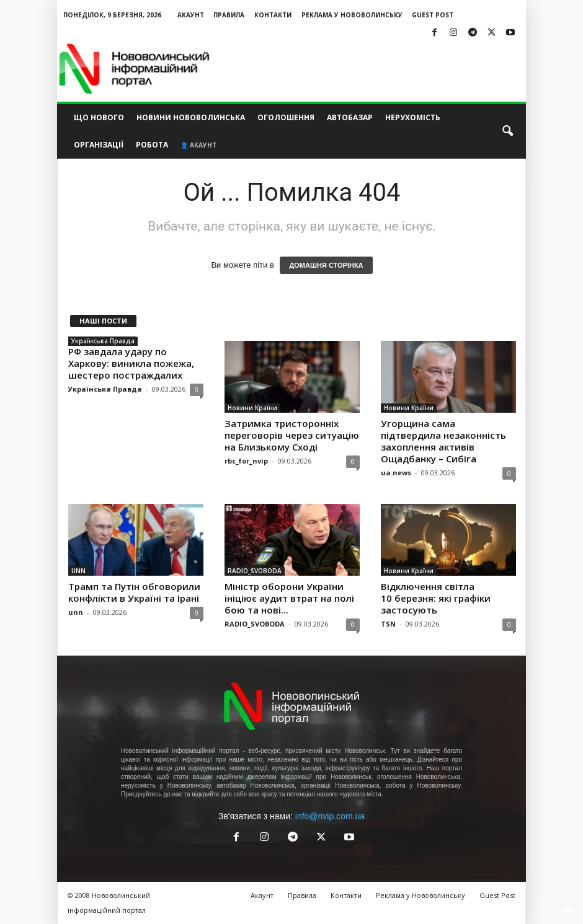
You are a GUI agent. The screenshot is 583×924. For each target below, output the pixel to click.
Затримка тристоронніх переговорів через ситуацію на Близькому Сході (292, 435)
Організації (99, 145)
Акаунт (191, 15)
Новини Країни (252, 408)
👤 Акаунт (198, 145)
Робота (152, 145)
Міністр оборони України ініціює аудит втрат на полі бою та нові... (289, 598)
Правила (229, 15)
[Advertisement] (368, 69)
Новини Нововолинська (191, 117)
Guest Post (433, 15)
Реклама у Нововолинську (352, 15)
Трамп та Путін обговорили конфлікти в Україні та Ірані (134, 592)
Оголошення (286, 117)
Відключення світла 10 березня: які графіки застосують (436, 598)
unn (76, 612)
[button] (507, 131)
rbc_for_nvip (246, 461)
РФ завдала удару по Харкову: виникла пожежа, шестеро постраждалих (131, 363)
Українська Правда (103, 341)
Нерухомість (413, 117)
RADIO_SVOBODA (255, 571)
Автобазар (350, 117)
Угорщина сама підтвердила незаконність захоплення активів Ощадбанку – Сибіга (443, 441)
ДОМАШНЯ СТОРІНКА (326, 265)
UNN (78, 571)
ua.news (396, 473)
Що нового (99, 117)
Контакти (273, 15)
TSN (388, 624)
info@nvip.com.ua (330, 816)
